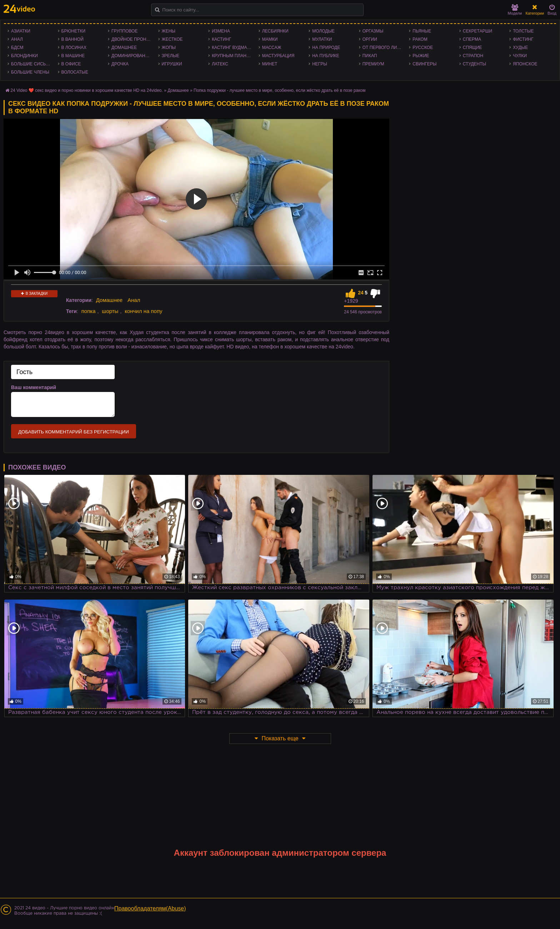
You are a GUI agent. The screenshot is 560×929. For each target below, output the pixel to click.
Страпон (473, 56)
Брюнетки (74, 31)
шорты (110, 311)
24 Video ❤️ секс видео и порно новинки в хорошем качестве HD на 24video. (87, 90)
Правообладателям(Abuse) (150, 908)
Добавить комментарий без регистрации (74, 432)
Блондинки (24, 56)
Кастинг (221, 39)
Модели (515, 10)
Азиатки (21, 31)
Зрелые (171, 56)
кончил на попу (143, 311)
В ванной (72, 39)
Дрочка (120, 64)
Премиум (373, 64)
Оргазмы (373, 31)
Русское (423, 48)
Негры (320, 64)
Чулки (520, 56)
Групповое (124, 31)
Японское (525, 64)
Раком (420, 39)
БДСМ (17, 48)
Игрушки (172, 64)
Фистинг (523, 39)
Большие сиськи (31, 64)
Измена (221, 31)
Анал (17, 39)
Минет (270, 64)
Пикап (370, 56)
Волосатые (75, 72)
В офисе (71, 64)
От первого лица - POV (384, 48)
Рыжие (421, 56)
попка (89, 311)
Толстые (523, 31)
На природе (326, 48)
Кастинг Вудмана (232, 48)
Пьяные (422, 31)
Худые (520, 48)
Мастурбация (278, 56)
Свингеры (424, 64)
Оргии (370, 39)
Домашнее (124, 48)
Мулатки (322, 39)
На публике (326, 56)
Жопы (169, 48)
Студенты (474, 64)
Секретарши (477, 31)
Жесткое (172, 39)
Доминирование (131, 56)
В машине (73, 56)
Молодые (323, 31)
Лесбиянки (275, 31)
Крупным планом (232, 56)
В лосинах (74, 48)
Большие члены (30, 72)
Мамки (270, 39)
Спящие (472, 48)
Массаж (272, 48)
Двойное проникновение (133, 39)
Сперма (472, 39)
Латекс (220, 64)
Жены (169, 31)
